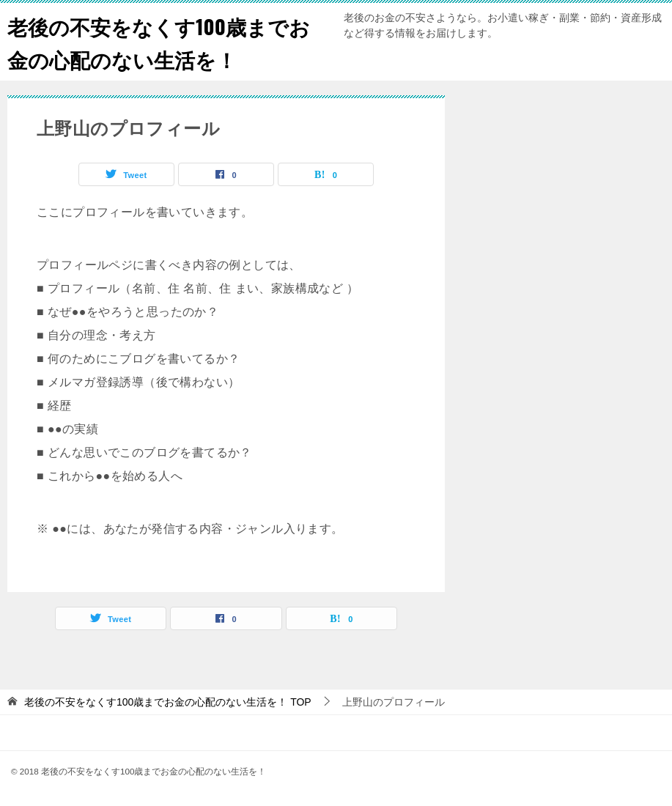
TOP (168, 702)
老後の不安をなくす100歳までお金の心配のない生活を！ (158, 42)
